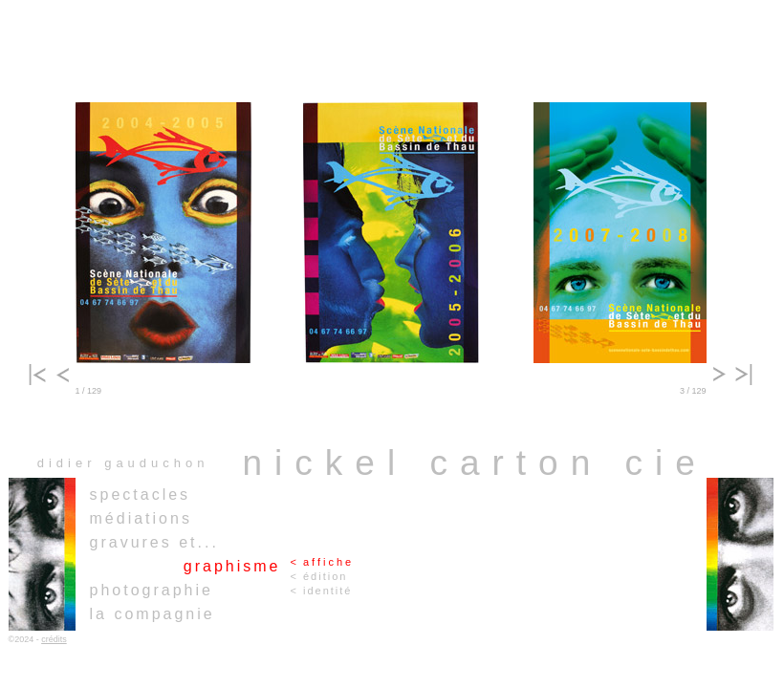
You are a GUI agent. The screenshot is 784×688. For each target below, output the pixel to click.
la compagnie (152, 614)
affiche (328, 562)
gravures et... (154, 542)
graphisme (232, 566)
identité (327, 591)
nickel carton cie (475, 463)
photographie (152, 590)
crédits (54, 639)
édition (325, 576)
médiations (141, 518)
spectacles (141, 494)
